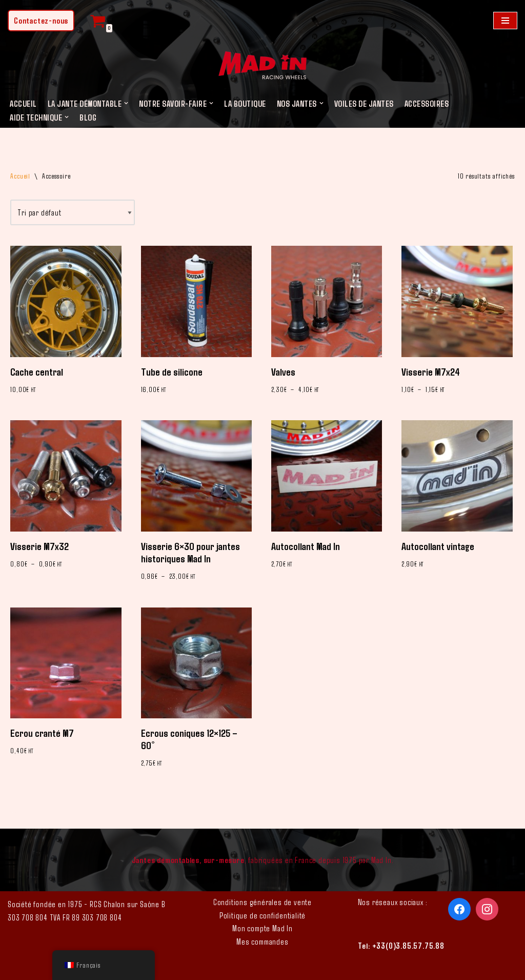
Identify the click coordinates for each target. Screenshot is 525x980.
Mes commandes (262, 941)
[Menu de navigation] (505, 21)
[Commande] (73, 212)
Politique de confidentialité (262, 915)
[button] (126, 103)
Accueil (23, 103)
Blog (88, 117)
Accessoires (427, 103)
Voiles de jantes (364, 103)
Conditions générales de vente (262, 902)
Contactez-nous (41, 20)
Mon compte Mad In (262, 928)
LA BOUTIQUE (245, 103)
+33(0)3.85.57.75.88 (408, 945)
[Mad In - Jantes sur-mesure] (262, 67)
